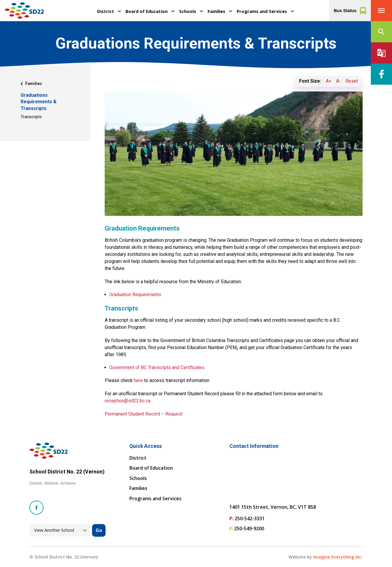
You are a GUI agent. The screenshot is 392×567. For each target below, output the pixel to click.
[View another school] (60, 530)
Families (216, 11)
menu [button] (381, 11)
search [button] (381, 32)
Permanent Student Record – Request (144, 414)
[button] (381, 11)
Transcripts (31, 117)
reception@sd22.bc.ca (127, 401)
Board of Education (147, 11)
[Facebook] (381, 74)
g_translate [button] (381, 53)
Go (99, 530)
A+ (329, 81)
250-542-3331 (250, 518)
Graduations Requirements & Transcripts (39, 102)
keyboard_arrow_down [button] (119, 11)
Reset (352, 81)
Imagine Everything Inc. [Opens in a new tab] (338, 557)
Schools (188, 11)
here (138, 380)
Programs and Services (262, 11)
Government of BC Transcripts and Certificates (157, 367)
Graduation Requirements (135, 295)
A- (338, 81)
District (106, 11)
